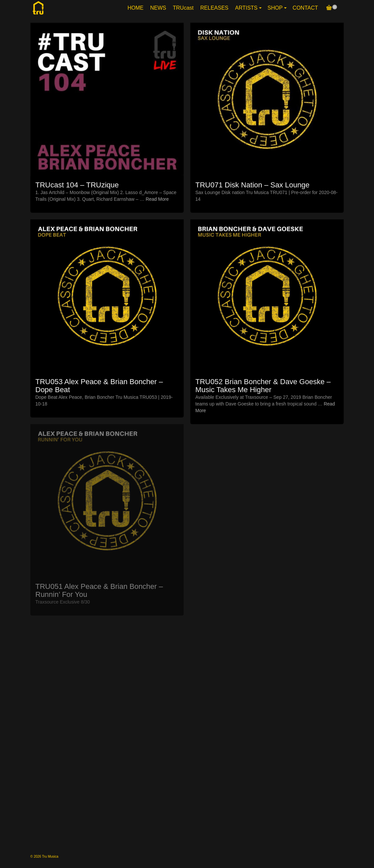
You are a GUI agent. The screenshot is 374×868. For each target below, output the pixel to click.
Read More (157, 199)
